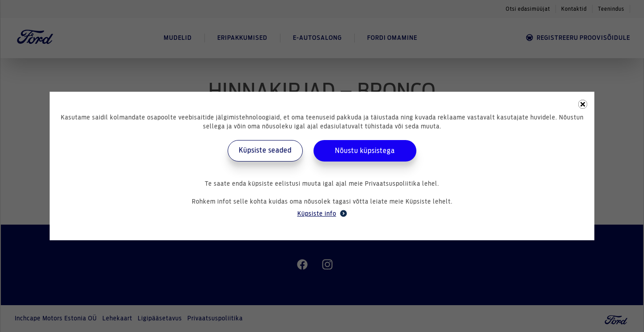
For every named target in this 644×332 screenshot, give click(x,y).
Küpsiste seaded (265, 150)
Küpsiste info (322, 213)
